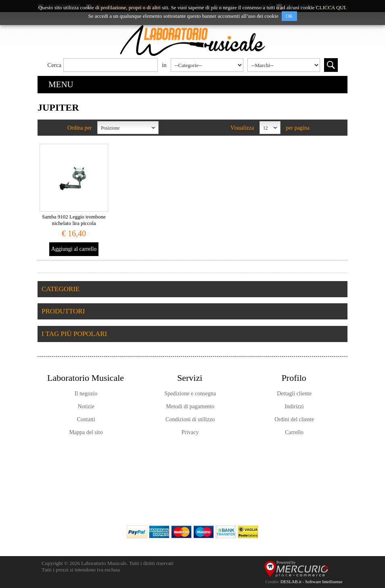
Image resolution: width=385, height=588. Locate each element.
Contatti (86, 419)
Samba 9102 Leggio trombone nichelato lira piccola (74, 220)
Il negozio (86, 394)
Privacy (190, 432)
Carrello (294, 432)
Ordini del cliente (294, 419)
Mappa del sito (86, 432)
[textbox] (111, 65)
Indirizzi (294, 406)
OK (289, 16)
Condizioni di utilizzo (190, 419)
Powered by (286, 562)
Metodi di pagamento (190, 406)
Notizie (86, 406)
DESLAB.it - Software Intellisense (311, 582)
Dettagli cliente (294, 394)
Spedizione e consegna (190, 394)
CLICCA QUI (331, 7)
